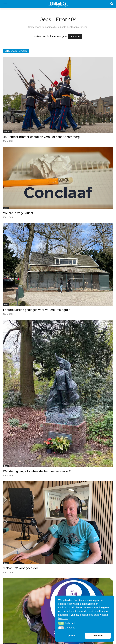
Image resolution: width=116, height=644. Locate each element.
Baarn (6, 208)
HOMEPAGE (75, 36)
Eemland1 (8, 132)
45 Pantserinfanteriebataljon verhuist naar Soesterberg (41, 137)
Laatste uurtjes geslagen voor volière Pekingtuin (37, 310)
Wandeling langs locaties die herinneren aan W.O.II (38, 471)
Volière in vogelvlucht (18, 213)
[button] (61, 623)
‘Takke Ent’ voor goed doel (21, 568)
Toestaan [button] (98, 636)
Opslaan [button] (71, 636)
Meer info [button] (63, 618)
